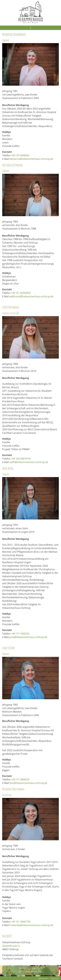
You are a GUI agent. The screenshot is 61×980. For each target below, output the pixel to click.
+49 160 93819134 (21, 459)
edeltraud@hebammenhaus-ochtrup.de (31, 296)
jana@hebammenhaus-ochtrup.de (28, 637)
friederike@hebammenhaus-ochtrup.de (31, 925)
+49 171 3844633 (20, 779)
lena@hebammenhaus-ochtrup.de (28, 783)
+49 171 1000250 (20, 634)
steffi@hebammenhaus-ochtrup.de (28, 462)
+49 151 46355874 (21, 293)
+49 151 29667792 (21, 922)
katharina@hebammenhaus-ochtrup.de (31, 159)
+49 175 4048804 (20, 155)
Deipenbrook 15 (11, 946)
